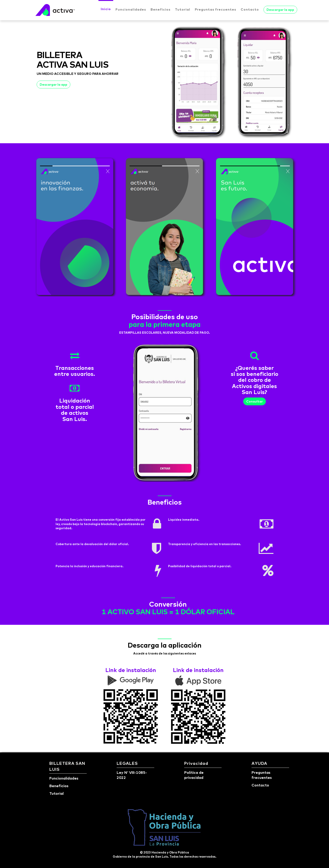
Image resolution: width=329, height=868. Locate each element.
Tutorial (183, 9)
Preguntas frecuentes (215, 9)
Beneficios (160, 9)
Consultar (255, 401)
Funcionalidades (131, 9)
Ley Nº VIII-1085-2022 (132, 775)
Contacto (250, 9)
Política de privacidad (194, 775)
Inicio (106, 9)
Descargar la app (280, 10)
